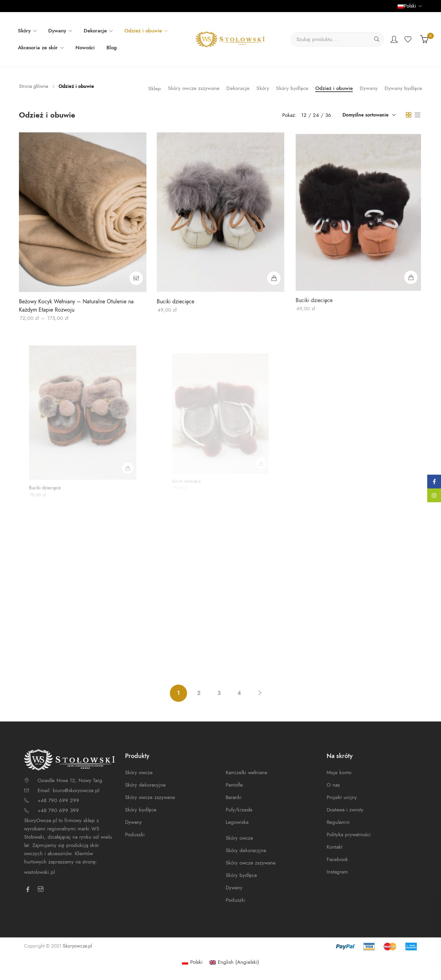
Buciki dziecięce (176, 301)
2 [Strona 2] (199, 693)
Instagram (337, 872)
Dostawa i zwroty (345, 810)
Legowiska (237, 822)
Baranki (234, 797)
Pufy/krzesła (239, 810)
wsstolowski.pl (39, 872)
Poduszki (135, 835)
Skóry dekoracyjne (145, 785)
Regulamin (338, 822)
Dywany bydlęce (403, 88)
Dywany (369, 88)
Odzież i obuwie (334, 88)
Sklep (155, 89)
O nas (333, 785)
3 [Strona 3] (219, 693)
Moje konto (339, 772)
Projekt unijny (342, 797)
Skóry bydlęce (292, 88)
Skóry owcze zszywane (194, 88)
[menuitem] (192, 962)
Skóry (263, 88)
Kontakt (335, 847)
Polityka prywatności (349, 835)
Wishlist (409, 39)
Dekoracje (238, 88)
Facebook (337, 859)
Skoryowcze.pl (77, 946)
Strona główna (34, 86)
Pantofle (234, 785)
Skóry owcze (139, 772)
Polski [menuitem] (196, 962)
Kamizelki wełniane (247, 772)
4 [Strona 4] (239, 693)
